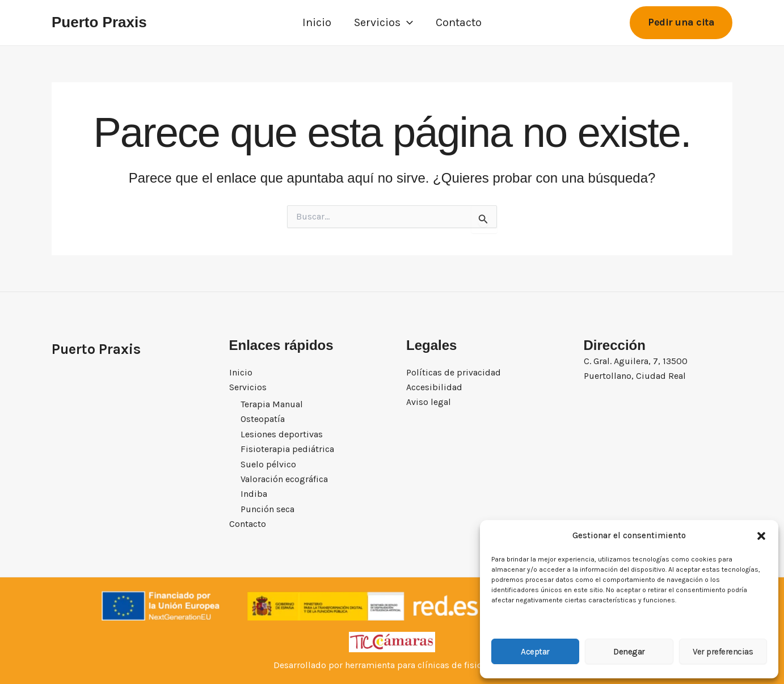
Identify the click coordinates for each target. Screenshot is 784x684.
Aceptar (535, 652)
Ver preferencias (723, 652)
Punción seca (267, 509)
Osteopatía (263, 419)
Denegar (629, 652)
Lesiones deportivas (282, 434)
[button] (761, 536)
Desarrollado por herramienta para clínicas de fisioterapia (392, 665)
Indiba (254, 494)
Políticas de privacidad (454, 372)
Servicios (383, 23)
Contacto (459, 22)
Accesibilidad (434, 387)
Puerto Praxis (99, 22)
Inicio (317, 22)
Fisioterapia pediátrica (287, 449)
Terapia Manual (272, 404)
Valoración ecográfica (284, 479)
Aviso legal (429, 402)
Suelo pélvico (268, 464)
